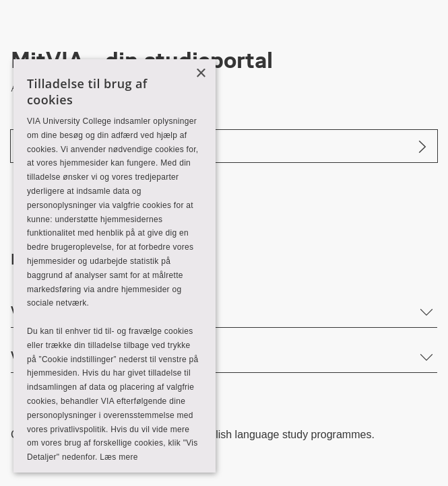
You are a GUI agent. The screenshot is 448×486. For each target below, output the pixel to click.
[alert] (115, 266)
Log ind (41, 146)
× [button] (200, 74)
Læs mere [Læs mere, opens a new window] (119, 457)
